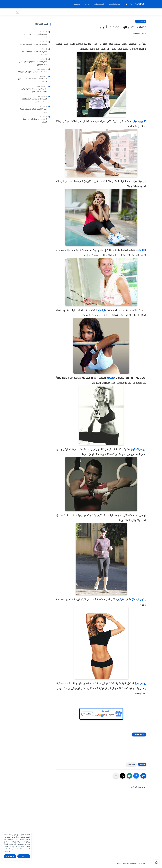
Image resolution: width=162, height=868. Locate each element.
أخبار (144, 12)
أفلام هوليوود (110, 12)
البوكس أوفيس (42, 12)
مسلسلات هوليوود (92, 12)
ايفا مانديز (141, 250)
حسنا (24, 856)
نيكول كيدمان (139, 600)
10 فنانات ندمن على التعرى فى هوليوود (33, 72)
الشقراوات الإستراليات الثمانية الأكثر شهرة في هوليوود (34, 101)
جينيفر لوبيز (141, 684)
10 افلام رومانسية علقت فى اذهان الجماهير (35, 121)
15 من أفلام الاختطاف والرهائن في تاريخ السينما (33, 80)
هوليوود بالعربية (135, 4)
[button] (136, 776)
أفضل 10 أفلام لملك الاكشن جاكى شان (34, 36)
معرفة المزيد (10, 856)
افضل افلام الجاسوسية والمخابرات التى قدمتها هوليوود (33, 63)
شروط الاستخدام (99, 4)
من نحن (86, 4)
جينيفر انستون (138, 450)
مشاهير (137, 12)
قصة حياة (65, 12)
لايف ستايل (125, 12)
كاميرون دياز (140, 121)
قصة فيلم (76, 12)
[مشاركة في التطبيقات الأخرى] (116, 776)
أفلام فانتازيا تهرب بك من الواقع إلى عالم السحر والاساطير (34, 91)
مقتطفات (27, 12)
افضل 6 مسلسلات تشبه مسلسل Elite (33, 44)
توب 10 (55, 12)
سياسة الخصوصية (114, 4)
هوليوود (102, 310)
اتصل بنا (77, 4)
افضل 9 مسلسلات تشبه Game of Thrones (35, 53)
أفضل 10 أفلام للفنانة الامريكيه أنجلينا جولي (34, 111)
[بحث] (17, 12)
